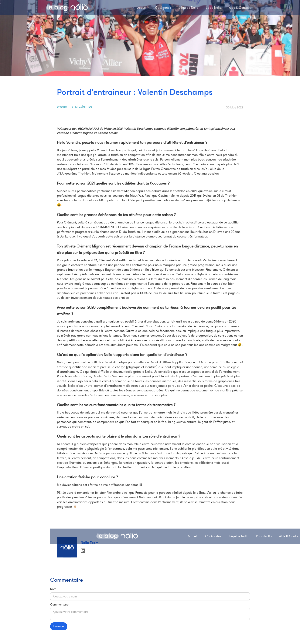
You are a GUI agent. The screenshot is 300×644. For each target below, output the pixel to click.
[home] (67, 8)
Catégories (163, 8)
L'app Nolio (214, 8)
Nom (53, 589)
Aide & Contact (240, 8)
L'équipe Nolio (188, 8)
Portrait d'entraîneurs (74, 107)
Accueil (142, 8)
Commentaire (59, 605)
